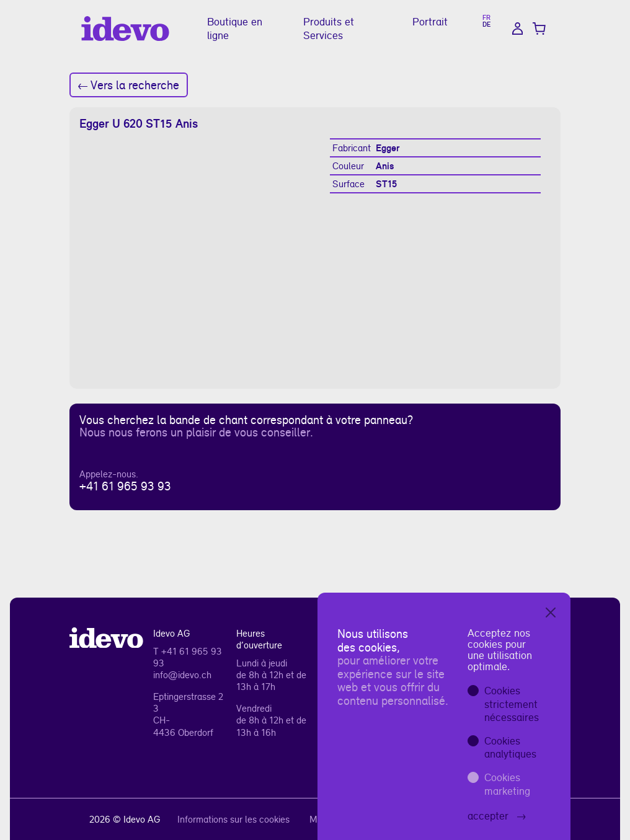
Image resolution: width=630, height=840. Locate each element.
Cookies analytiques (510, 747)
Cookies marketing (507, 784)
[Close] (551, 612)
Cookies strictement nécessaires (512, 704)
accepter (497, 816)
